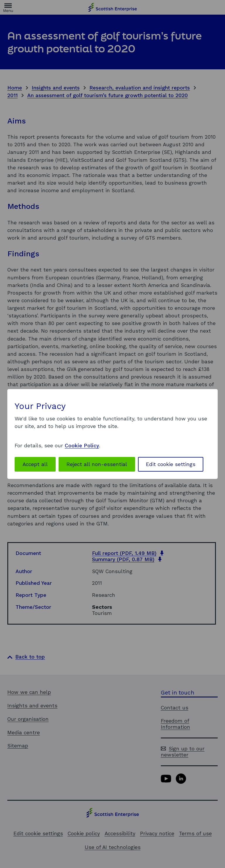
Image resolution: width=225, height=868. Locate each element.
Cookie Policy (82, 446)
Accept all (35, 464)
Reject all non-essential (97, 464)
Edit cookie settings (171, 464)
